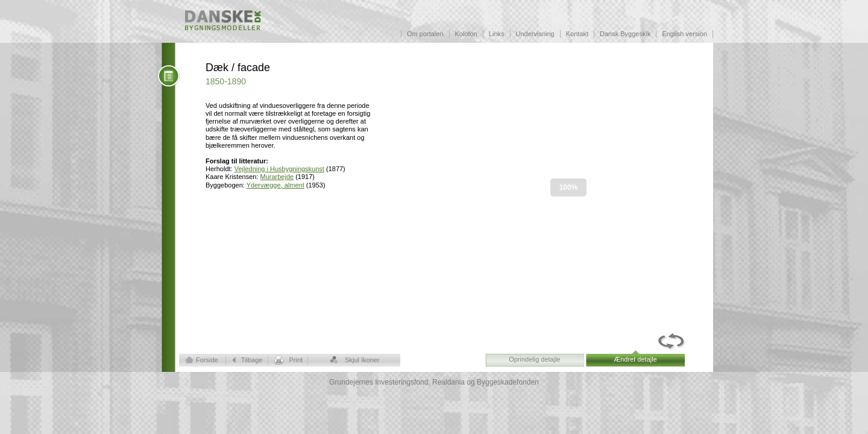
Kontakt (577, 34)
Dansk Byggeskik (625, 34)
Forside (207, 360)
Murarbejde (277, 177)
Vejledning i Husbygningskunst (279, 169)
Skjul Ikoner (362, 360)
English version (684, 34)
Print (296, 360)
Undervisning (535, 34)
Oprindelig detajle (535, 359)
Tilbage (252, 360)
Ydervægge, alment (275, 185)
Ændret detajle (635, 359)
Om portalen (425, 34)
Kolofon (466, 34)
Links (497, 34)
